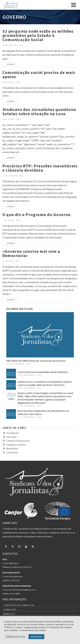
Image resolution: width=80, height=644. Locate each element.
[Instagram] (19, 546)
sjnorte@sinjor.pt (16, 576)
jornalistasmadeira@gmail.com (22, 590)
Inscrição (12, 437)
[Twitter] (13, 546)
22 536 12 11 (15, 580)
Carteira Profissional (18, 441)
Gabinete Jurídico (16, 445)
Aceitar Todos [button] (36, 637)
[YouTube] (26, 546)
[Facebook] (6, 546)
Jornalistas (10, 609)
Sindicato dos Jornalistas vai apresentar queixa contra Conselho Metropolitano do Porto (45, 383)
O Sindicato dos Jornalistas (19, 605)
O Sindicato (13, 433)
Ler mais (11, 64)
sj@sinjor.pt (13, 563)
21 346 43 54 (16, 567)
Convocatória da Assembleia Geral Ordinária (43, 372)
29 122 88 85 (15, 594)
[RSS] (33, 546)
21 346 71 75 (27, 567)
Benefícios (12, 448)
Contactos (12, 452)
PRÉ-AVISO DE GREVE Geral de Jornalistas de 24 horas (36, 361)
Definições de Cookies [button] (15, 637)
